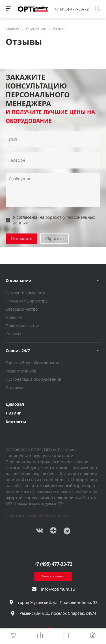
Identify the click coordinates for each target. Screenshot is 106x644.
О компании (19, 280)
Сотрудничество (22, 309)
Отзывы (13, 334)
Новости (14, 317)
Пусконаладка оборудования (33, 379)
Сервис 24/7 (18, 351)
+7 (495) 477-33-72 (72, 9)
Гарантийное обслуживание (33, 363)
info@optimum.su (58, 589)
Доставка (15, 387)
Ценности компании (25, 293)
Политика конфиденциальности (37, 515)
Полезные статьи (22, 326)
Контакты (16, 422)
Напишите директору (27, 301)
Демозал (15, 404)
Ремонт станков (21, 371)
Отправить (21, 238)
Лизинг (13, 413)
